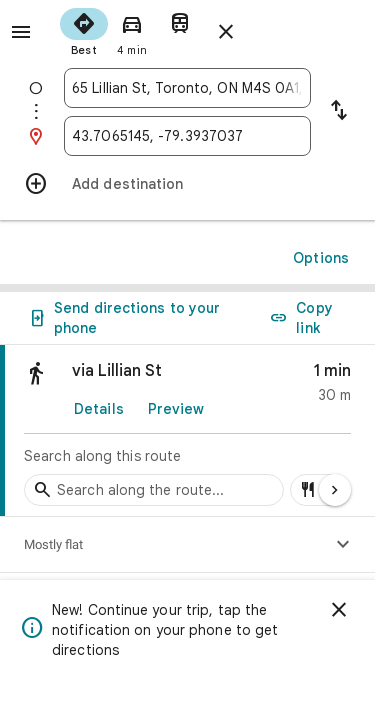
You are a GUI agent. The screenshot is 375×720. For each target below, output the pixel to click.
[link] (187, 431)
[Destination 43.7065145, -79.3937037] (187, 136)
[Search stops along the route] (154, 490)
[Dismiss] (339, 610)
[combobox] (187, 88)
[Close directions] (226, 32)
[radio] (84, 30)
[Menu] (21, 32)
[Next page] (335, 490)
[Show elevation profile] (343, 545)
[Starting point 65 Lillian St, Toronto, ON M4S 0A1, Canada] (187, 88)
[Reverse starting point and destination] (339, 112)
